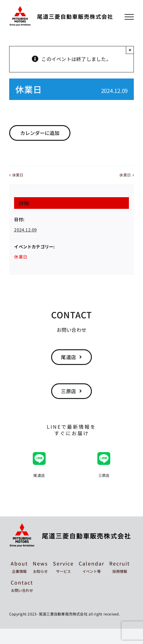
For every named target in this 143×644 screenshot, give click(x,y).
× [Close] (130, 50)
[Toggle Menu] (129, 17)
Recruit (120, 567)
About (19, 567)
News (40, 567)
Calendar (92, 567)
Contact (22, 586)
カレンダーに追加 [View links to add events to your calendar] (40, 133)
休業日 (18, 175)
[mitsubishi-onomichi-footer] (70, 526)
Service (63, 567)
